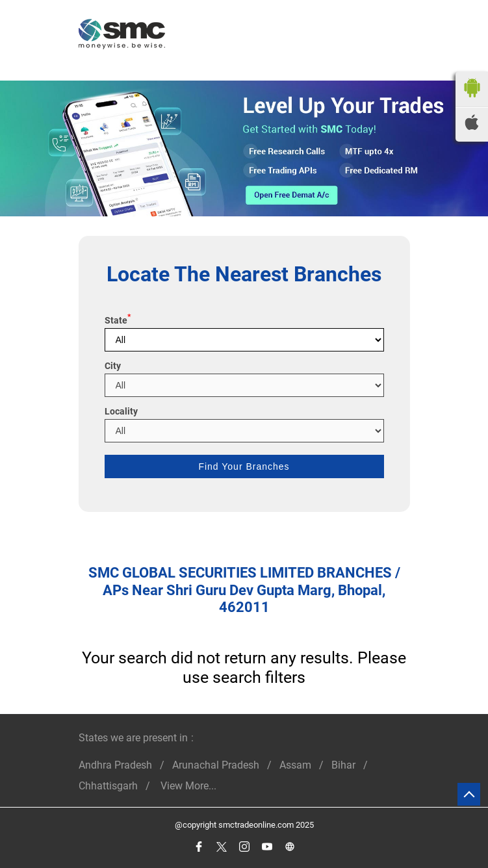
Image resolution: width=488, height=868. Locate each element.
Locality (121, 411)
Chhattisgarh (108, 786)
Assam (295, 765)
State (118, 320)
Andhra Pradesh (115, 765)
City (113, 366)
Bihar (343, 765)
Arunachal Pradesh (216, 765)
